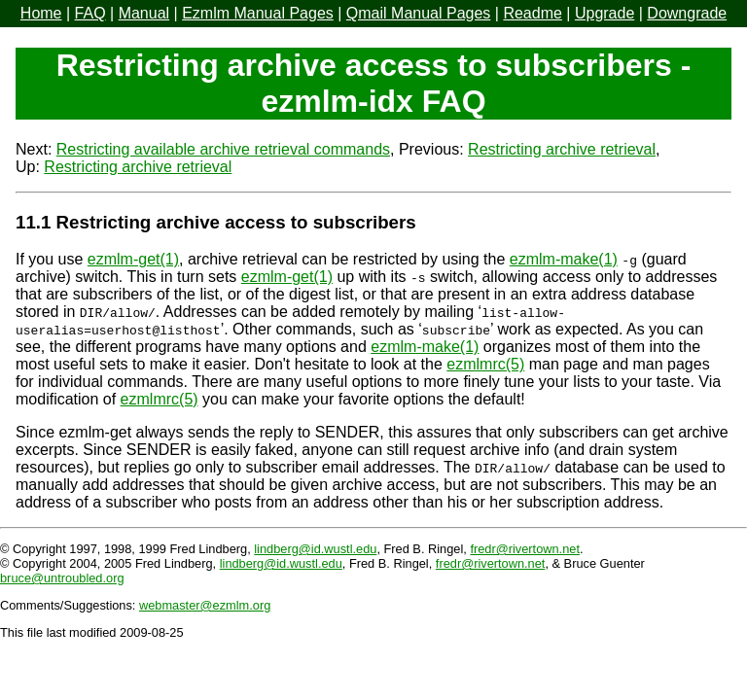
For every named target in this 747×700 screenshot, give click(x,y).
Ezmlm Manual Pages (258, 13)
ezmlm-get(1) (133, 259)
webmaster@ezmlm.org (205, 605)
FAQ (90, 13)
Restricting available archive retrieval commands (223, 149)
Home (41, 13)
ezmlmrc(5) (485, 364)
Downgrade (687, 13)
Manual (144, 13)
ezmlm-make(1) (564, 259)
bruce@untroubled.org (62, 578)
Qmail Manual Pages (419, 13)
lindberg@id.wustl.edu (315, 549)
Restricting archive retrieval (562, 149)
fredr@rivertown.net (525, 549)
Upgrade (605, 13)
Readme (532, 13)
